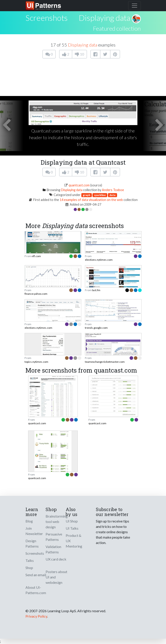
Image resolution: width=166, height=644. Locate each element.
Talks (30, 560)
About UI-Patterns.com (36, 590)
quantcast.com (79, 185)
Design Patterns (32, 543)
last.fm (96, 290)
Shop (29, 568)
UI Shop (72, 521)
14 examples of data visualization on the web (91, 200)
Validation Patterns (53, 549)
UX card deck (56, 559)
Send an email (36, 575)
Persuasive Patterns (54, 537)
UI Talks (72, 528)
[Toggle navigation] (134, 6)
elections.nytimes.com (99, 260)
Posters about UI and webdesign (56, 577)
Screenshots (35, 553)
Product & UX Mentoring (74, 541)
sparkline (100, 195)
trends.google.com (96, 328)
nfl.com (36, 256)
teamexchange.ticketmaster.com (105, 362)
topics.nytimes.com (36, 362)
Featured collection (117, 28)
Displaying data (104, 18)
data (112, 195)
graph (87, 195)
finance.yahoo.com (36, 294)
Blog (29, 521)
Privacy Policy (36, 616)
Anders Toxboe (113, 190)
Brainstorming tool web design (57, 521)
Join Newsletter (34, 531)
